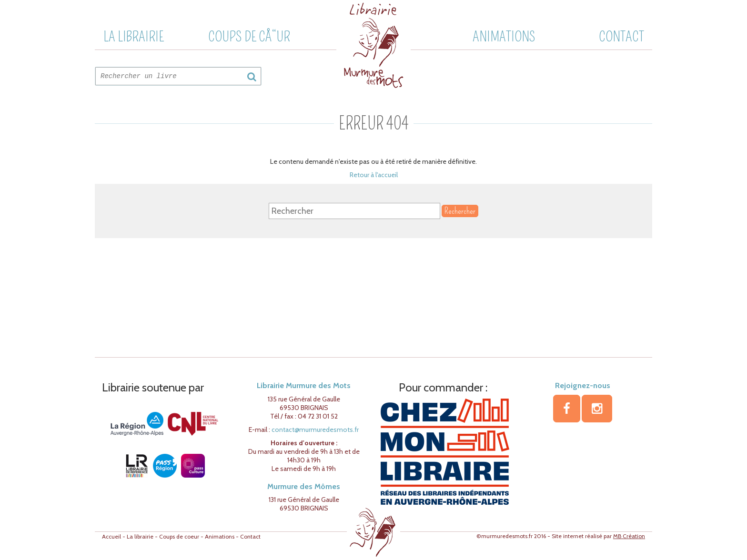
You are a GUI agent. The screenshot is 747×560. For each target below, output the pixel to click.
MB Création (629, 536)
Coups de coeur (179, 536)
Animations (504, 37)
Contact (621, 37)
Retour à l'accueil (374, 175)
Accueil (111, 536)
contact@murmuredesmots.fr (315, 430)
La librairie (134, 37)
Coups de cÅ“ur (249, 37)
